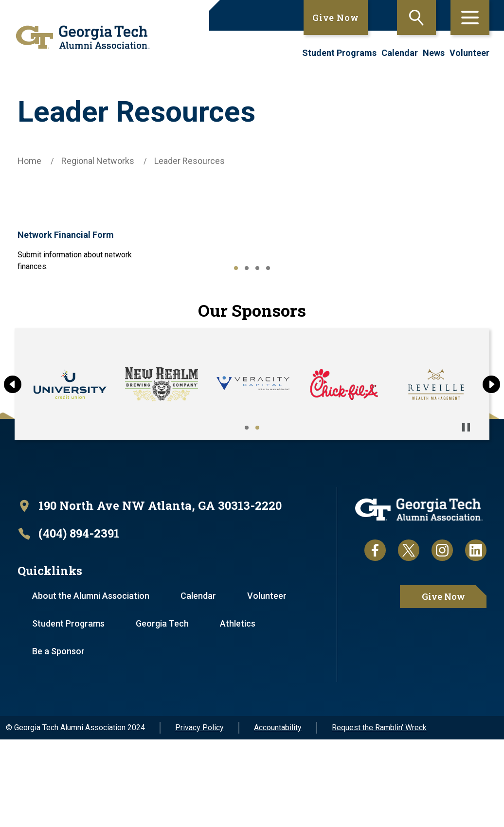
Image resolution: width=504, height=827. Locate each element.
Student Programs (339, 53)
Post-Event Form (392, 234)
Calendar (400, 53)
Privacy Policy (199, 815)
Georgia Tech (163, 711)
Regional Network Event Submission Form (81, 322)
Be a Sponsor (59, 739)
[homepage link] (79, 37)
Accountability (278, 815)
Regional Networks (98, 161)
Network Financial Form (81, 234)
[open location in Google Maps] (150, 593)
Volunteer (469, 53)
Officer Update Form (235, 234)
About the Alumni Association (91, 683)
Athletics (239, 711)
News (434, 53)
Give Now (336, 18)
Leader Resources (189, 161)
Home (29, 161)
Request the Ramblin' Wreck (379, 815)
